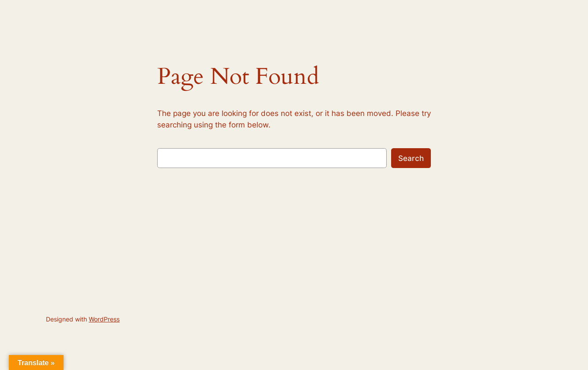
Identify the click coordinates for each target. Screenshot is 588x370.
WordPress (104, 319)
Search (411, 158)
